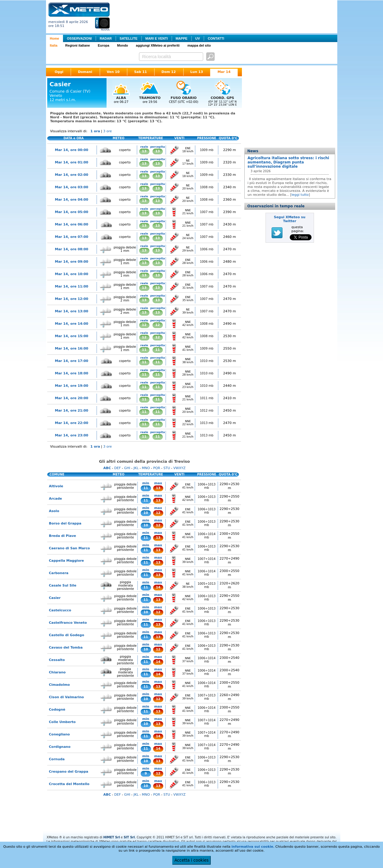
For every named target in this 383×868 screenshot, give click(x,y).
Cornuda (57, 759)
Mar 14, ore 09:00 (71, 262)
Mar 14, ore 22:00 (71, 423)
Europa (104, 45)
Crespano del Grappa (69, 772)
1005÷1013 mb (207, 585)
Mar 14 (224, 72)
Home (55, 38)
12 (144, 325)
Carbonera (59, 573)
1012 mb (207, 411)
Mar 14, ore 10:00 (71, 274)
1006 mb (207, 249)
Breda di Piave (63, 536)
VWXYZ (180, 468)
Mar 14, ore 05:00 (71, 212)
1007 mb (207, 212)
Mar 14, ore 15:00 (71, 336)
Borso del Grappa (65, 523)
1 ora (95, 131)
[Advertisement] (225, 16)
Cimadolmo (59, 685)
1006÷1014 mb (207, 536)
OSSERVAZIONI (79, 38)
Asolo (54, 511)
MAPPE (182, 38)
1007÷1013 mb (207, 697)
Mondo (123, 45)
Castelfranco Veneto (68, 623)
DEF (117, 468)
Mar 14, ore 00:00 (71, 150)
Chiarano (57, 672)
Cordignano (60, 747)
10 (146, 513)
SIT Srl (129, 837)
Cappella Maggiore (67, 561)
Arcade (56, 499)
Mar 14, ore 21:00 (71, 411)
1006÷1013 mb (207, 486)
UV (198, 38)
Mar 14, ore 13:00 (71, 311)
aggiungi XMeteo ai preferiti (158, 45)
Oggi (59, 72)
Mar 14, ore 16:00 (71, 349)
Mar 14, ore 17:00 (71, 361)
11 (144, 350)
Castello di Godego (67, 635)
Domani (85, 72)
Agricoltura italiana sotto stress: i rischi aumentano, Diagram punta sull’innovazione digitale (289, 162)
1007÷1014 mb (207, 561)
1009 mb (207, 150)
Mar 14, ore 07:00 (71, 237)
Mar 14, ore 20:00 (71, 398)
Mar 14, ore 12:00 (71, 299)
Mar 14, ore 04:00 (71, 200)
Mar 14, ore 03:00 (71, 187)
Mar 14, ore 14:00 (71, 324)
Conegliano (59, 734)
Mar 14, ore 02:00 (71, 175)
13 (144, 151)
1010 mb (207, 361)
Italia (54, 45)
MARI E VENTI (157, 38)
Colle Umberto (62, 722)
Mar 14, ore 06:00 (71, 224)
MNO (146, 468)
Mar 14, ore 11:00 (71, 286)
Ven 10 (113, 72)
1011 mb (207, 398)
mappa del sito (199, 45)
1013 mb (207, 423)
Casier (55, 598)
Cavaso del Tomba (66, 648)
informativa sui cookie (253, 847)
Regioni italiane (78, 45)
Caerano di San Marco (69, 548)
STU (167, 468)
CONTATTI (216, 38)
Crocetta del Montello (69, 784)
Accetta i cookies (191, 860)
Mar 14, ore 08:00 (71, 249)
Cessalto (57, 660)
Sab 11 (140, 72)
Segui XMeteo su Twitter (289, 219)
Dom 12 (168, 72)
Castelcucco (60, 610)
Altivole (56, 486)
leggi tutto (300, 195)
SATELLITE (129, 38)
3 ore (107, 131)
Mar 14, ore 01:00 (71, 162)
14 (158, 587)
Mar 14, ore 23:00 (71, 435)
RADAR (106, 38)
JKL (136, 468)
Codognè (57, 710)
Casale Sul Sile (63, 585)
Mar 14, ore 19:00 (71, 386)
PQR (157, 468)
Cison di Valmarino (67, 697)
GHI (127, 468)
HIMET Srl (112, 837)
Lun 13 (197, 72)
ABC (107, 468)
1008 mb (207, 187)
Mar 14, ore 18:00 (71, 373)
